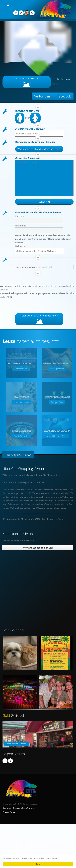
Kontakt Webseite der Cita (38, 548)
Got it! (38, 864)
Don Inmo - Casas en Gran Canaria (19, 808)
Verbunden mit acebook (53, 96)
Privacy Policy (9, 812)
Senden (44, 202)
